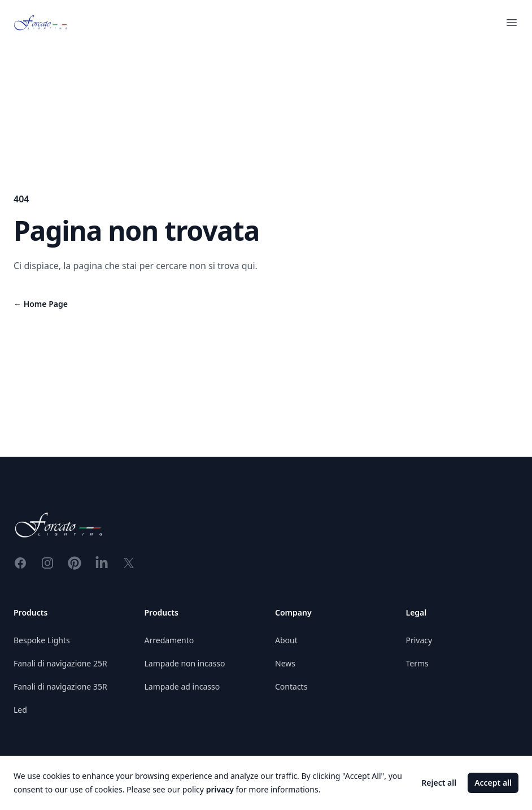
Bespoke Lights (42, 640)
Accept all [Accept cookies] (493, 783)
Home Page (41, 304)
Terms (417, 663)
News (285, 663)
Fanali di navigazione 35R (60, 686)
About (286, 640)
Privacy (419, 640)
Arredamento (169, 640)
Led (20, 710)
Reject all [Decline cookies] (439, 783)
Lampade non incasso (185, 663)
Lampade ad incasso (182, 686)
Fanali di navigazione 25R (60, 663)
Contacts (291, 686)
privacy (220, 789)
